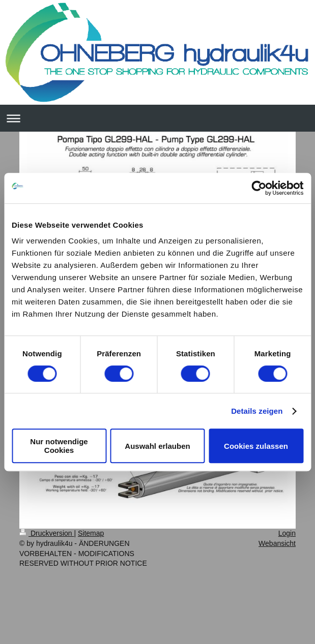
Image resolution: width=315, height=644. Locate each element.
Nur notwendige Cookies (59, 446)
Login (287, 533)
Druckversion (47, 533)
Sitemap (91, 533)
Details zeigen (257, 411)
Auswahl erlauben (157, 446)
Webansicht (277, 543)
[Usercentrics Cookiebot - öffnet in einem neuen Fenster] (259, 188)
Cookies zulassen (256, 446)
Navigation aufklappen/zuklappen (157, 118)
